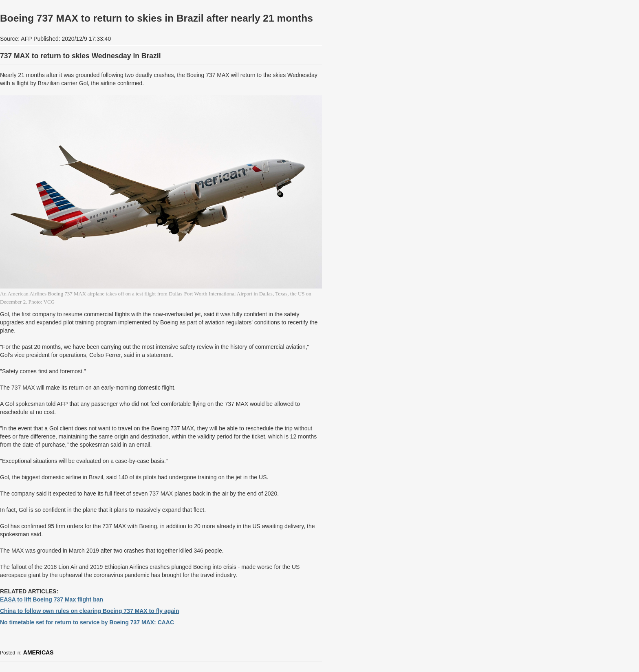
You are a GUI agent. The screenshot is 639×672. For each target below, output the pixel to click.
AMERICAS (39, 652)
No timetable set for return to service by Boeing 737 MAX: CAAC (87, 622)
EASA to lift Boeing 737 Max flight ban (52, 599)
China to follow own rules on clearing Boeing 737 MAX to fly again (90, 611)
